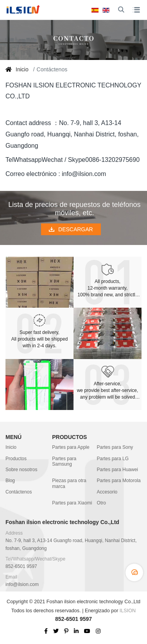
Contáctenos (19, 492)
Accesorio (107, 492)
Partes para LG (113, 459)
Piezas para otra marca (69, 483)
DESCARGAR (71, 229)
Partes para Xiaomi (72, 503)
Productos (16, 459)
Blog (10, 481)
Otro (101, 503)
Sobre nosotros (21, 470)
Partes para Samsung (64, 461)
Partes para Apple (71, 447)
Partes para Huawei (117, 470)
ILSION (128, 611)
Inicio (11, 447)
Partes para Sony (115, 447)
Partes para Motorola (119, 481)
